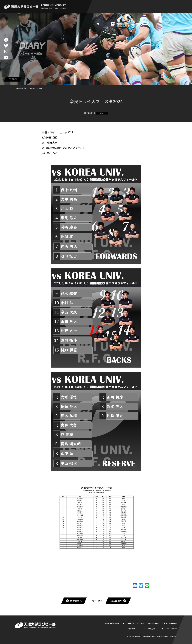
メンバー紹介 (128, 623)
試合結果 (141, 623)
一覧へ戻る (96, 601)
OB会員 (151, 628)
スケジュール (153, 623)
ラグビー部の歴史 (112, 623)
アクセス (142, 628)
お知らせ (131, 628)
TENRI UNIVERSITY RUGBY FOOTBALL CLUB (145, 636)
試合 (102, 114)
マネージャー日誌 (169, 623)
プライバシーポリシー (167, 628)
